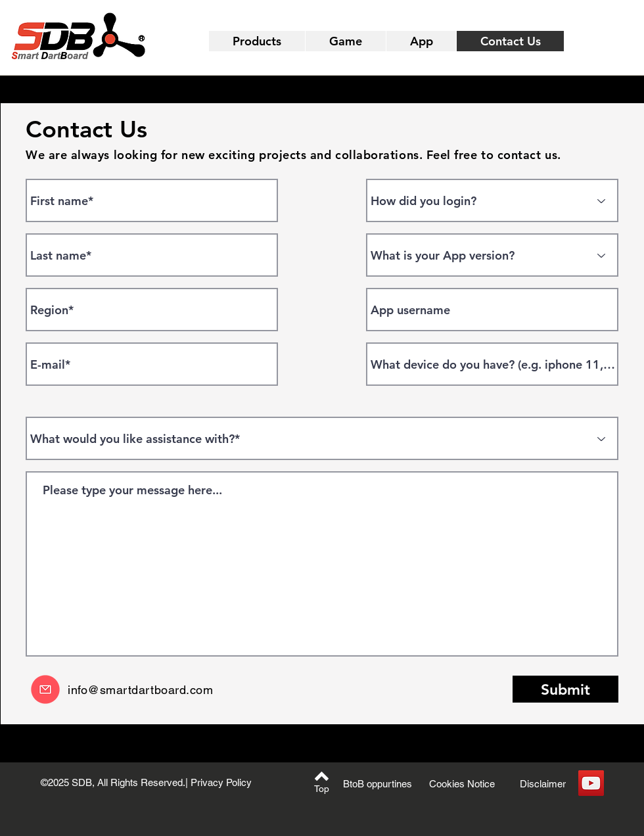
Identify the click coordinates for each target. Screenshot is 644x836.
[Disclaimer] (543, 784)
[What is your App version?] (492, 255)
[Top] (322, 789)
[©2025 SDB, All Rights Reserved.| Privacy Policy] (146, 783)
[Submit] (565, 689)
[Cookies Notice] (462, 784)
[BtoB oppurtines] (378, 784)
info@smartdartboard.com (140, 690)
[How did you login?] (492, 200)
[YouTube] (591, 783)
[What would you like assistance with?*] (322, 438)
